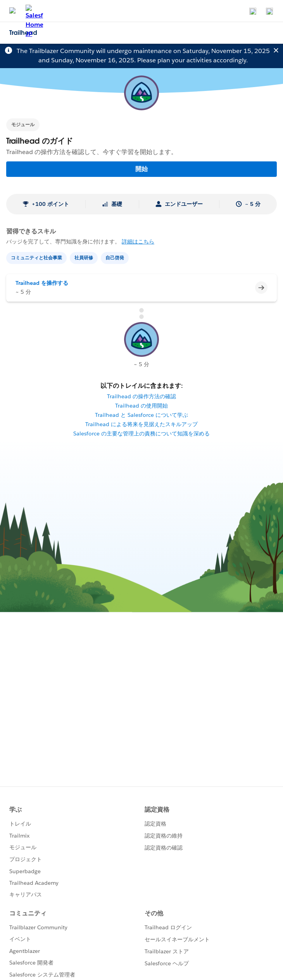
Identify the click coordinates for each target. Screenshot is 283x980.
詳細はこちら (138, 242)
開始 (141, 169)
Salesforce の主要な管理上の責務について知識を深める (141, 433)
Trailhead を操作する (42, 283)
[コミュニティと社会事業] (37, 257)
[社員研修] (85, 257)
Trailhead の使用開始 (141, 406)
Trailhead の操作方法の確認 (141, 396)
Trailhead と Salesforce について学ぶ (141, 415)
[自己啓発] (116, 257)
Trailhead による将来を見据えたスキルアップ (141, 424)
